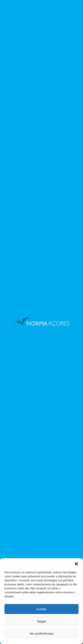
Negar (41, 621)
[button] (76, 564)
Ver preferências (41, 633)
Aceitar (41, 609)
